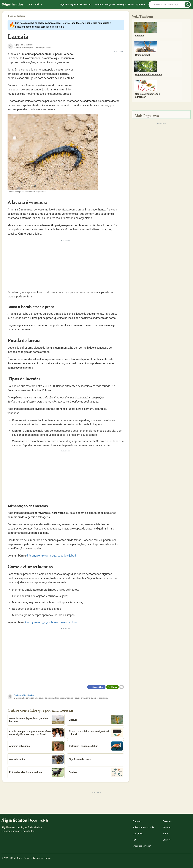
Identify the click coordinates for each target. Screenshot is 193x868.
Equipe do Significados (24, 695)
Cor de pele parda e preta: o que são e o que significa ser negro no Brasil (36, 733)
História (99, 5)
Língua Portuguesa (68, 5)
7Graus (19, 858)
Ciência (11, 16)
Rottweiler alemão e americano (36, 772)
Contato (167, 840)
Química (141, 5)
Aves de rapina (36, 759)
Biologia (121, 5)
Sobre (166, 834)
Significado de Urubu (80, 759)
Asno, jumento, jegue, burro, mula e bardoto (51, 622)
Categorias (138, 834)
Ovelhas (96, 772)
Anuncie (167, 827)
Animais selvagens (36, 746)
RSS (135, 840)
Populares (137, 821)
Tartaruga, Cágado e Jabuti (96, 746)
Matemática (86, 5)
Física (131, 5)
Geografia (110, 5)
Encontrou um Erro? (142, 846)
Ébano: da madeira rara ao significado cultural (96, 733)
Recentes (167, 821)
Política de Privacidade (143, 827)
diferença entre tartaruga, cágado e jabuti (51, 556)
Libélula (96, 720)
